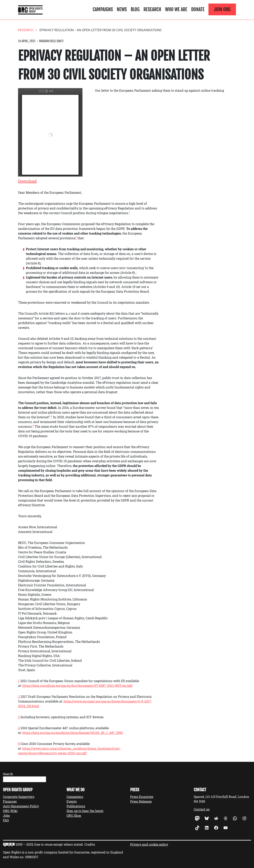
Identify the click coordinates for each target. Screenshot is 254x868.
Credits (90, 844)
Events (72, 801)
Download (27, 181)
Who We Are (176, 9)
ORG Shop (74, 815)
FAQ (6, 820)
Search (8, 774)
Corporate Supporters (19, 797)
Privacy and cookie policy (149, 844)
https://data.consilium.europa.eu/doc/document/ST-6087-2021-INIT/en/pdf (77, 686)
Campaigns (103, 9)
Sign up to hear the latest (85, 811)
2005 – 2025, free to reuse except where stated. (50, 844)
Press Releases (141, 801)
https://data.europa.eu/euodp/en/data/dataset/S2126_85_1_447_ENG (73, 733)
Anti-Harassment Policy (21, 806)
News (122, 9)
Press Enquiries (142, 797)
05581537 (32, 857)
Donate (198, 9)
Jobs (6, 815)
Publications (76, 806)
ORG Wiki (10, 811)
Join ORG (222, 9)
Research (152, 9)
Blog (135, 9)
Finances (10, 801)
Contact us (202, 809)
